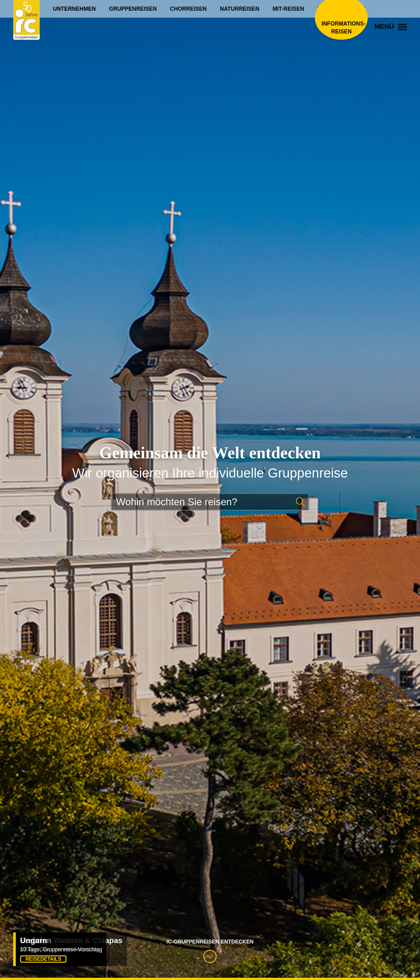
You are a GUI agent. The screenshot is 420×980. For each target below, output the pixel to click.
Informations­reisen (341, 28)
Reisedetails (43, 959)
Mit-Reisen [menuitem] (288, 9)
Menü (391, 26)
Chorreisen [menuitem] (188, 9)
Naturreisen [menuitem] (240, 9)
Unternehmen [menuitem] (74, 9)
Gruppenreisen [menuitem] (133, 9)
